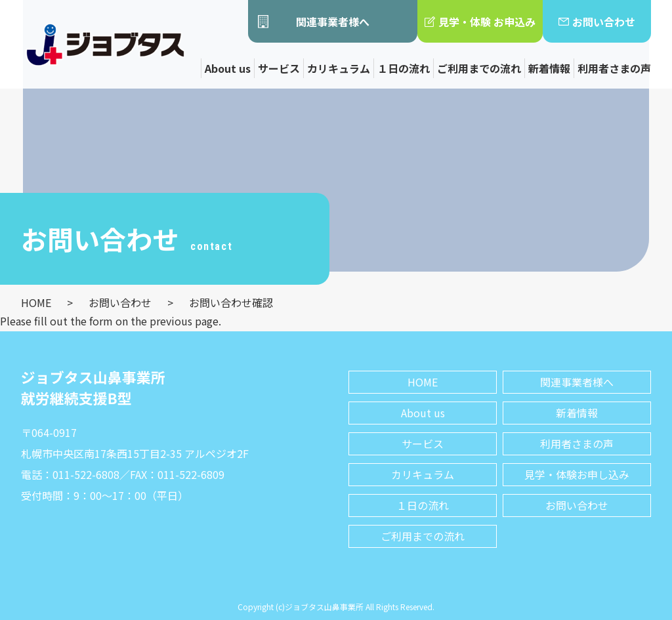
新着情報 (549, 68)
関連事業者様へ (314, 22)
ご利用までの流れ (479, 68)
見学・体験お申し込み (577, 474)
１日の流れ (404, 68)
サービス (279, 68)
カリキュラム (339, 68)
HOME (423, 382)
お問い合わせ (597, 22)
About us (228, 68)
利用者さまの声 (614, 68)
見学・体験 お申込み (480, 22)
